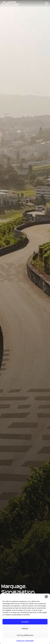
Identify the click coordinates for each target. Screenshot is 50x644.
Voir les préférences (25, 635)
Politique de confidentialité (25, 641)
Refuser (25, 628)
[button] (46, 597)
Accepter (25, 622)
